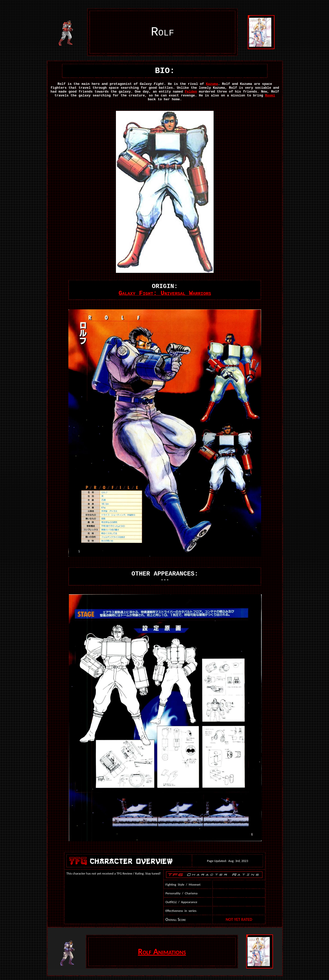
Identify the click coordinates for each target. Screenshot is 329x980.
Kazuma (212, 84)
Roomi (270, 96)
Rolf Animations (162, 952)
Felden (191, 92)
